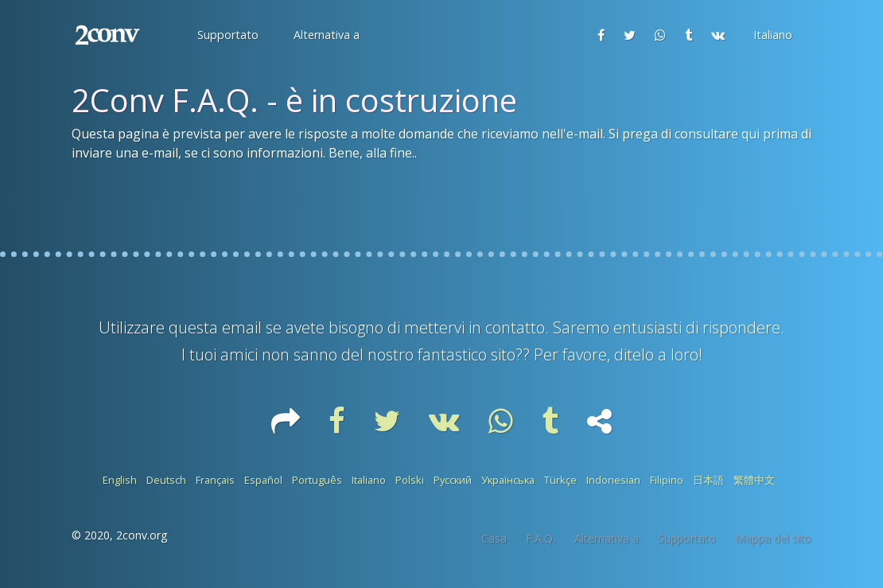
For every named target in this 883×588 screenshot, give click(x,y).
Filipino (667, 480)
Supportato (687, 538)
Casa (494, 538)
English (120, 480)
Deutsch (166, 480)
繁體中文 (754, 480)
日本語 (708, 480)
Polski (410, 480)
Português (317, 480)
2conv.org (142, 535)
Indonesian (613, 480)
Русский (453, 480)
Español (263, 480)
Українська (508, 480)
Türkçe (560, 480)
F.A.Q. (541, 538)
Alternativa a (607, 538)
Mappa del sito (773, 538)
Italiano (369, 480)
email (242, 327)
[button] (226, 35)
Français (215, 480)
